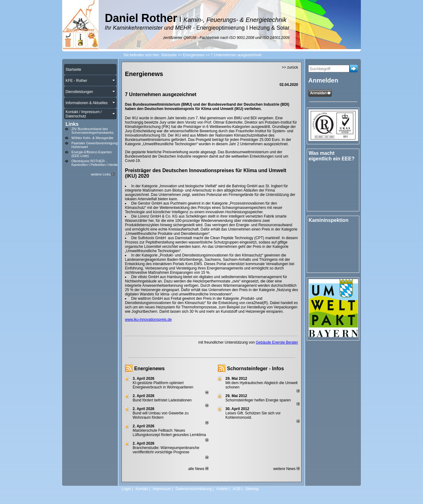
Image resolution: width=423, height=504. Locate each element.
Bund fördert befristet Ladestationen (162, 400)
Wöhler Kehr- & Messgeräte (92, 138)
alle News (198, 469)
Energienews (150, 368)
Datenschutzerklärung (194, 489)
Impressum (162, 489)
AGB (237, 489)
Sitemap (252, 489)
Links (72, 124)
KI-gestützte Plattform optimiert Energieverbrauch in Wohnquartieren (163, 385)
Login (126, 489)
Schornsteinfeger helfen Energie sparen (258, 400)
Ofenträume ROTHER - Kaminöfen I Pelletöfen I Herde (95, 163)
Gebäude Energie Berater (277, 342)
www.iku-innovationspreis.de (148, 320)
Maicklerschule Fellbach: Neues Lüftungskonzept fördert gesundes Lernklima (169, 433)
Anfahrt (222, 489)
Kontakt (142, 489)
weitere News (286, 469)
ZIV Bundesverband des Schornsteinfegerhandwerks (92, 131)
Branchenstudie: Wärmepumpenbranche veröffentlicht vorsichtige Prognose (166, 450)
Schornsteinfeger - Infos (255, 368)
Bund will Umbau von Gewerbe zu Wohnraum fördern (161, 415)
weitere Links (103, 174)
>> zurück (290, 67)
